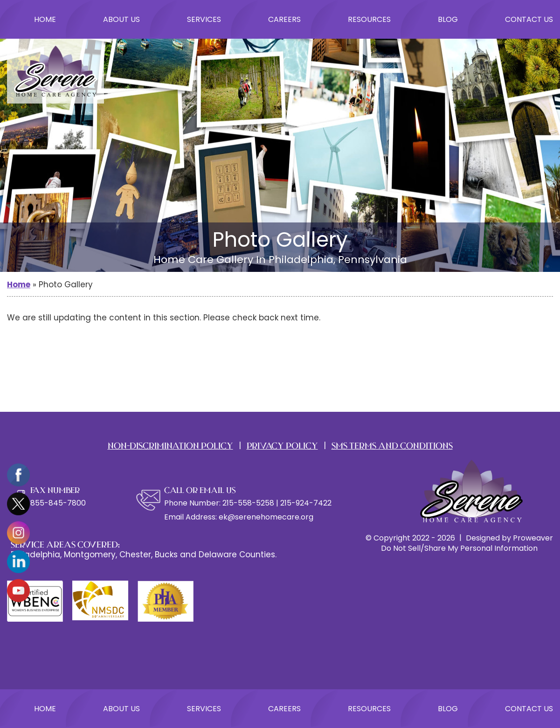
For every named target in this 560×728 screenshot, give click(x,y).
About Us (121, 19)
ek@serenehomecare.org (266, 517)
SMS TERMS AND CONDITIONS (392, 445)
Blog (448, 19)
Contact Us (529, 19)
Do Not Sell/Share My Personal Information (459, 548)
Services (204, 19)
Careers (284, 19)
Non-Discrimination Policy (170, 445)
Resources (369, 19)
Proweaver (533, 538)
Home (45, 19)
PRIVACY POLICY (282, 445)
